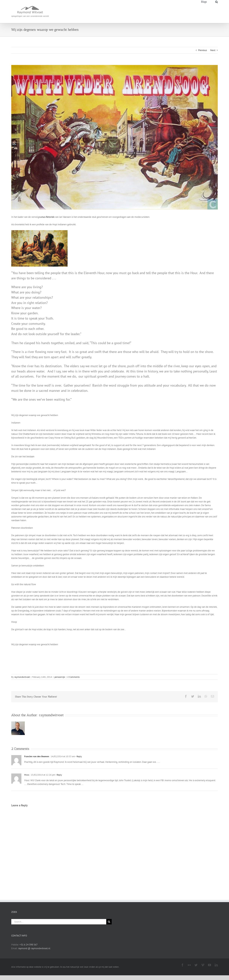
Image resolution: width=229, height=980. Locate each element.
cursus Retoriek (47, 217)
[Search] (217, 2)
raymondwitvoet (22, 677)
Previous (203, 50)
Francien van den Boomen (37, 756)
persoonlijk (60, 677)
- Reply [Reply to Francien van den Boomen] (78, 756)
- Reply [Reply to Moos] (59, 775)
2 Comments (73, 677)
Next (213, 50)
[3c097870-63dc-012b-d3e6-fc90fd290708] (114, 137)
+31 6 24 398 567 (29, 945)
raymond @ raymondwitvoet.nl (34, 948)
